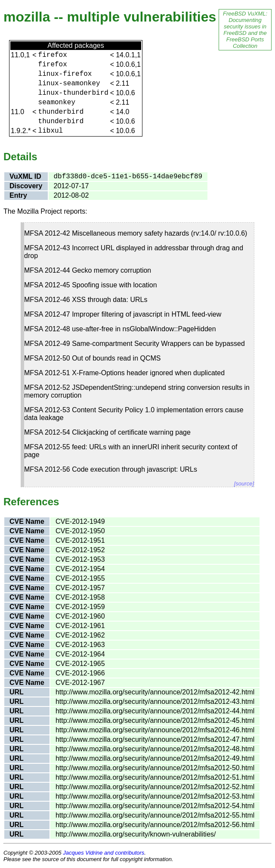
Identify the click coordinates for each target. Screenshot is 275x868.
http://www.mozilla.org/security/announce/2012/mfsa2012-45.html (155, 720)
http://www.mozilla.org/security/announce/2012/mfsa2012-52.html (155, 787)
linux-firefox (65, 74)
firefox (53, 55)
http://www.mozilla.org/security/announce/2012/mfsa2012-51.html (155, 777)
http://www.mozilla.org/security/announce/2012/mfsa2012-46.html (155, 730)
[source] (244, 484)
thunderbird (61, 112)
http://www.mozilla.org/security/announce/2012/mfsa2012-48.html (155, 749)
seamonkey (57, 103)
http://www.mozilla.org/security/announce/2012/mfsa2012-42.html (155, 692)
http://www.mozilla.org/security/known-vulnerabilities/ (136, 834)
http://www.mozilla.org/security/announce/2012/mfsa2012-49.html (155, 758)
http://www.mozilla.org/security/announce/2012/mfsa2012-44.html (155, 711)
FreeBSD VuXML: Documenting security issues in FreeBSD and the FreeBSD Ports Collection (245, 30)
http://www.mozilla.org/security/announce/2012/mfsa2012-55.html (155, 815)
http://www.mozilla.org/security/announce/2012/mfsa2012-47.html (155, 739)
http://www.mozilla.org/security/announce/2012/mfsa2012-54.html (155, 806)
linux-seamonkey (69, 84)
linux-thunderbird (73, 93)
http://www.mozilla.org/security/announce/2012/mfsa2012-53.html (155, 796)
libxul (51, 131)
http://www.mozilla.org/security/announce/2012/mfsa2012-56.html (155, 825)
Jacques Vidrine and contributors (104, 853)
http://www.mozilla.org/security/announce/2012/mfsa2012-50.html (155, 768)
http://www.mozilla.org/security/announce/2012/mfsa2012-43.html (155, 702)
